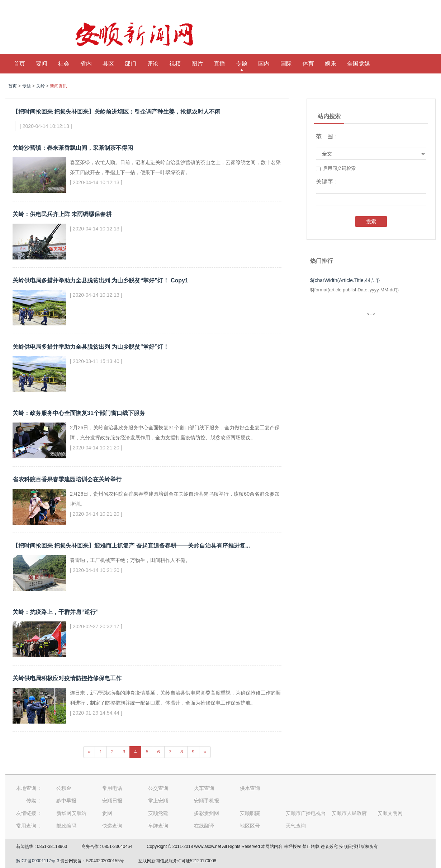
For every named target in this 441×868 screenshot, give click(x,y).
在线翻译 (204, 826)
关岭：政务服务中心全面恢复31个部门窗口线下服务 (79, 413)
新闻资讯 (58, 86)
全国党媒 (359, 64)
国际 (286, 64)
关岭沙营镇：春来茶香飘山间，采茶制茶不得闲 (73, 148)
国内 (264, 64)
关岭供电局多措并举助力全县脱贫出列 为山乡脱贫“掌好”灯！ (91, 347)
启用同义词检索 (336, 168)
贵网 (107, 813)
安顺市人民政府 (349, 813)
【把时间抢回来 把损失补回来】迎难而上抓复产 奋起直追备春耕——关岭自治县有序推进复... (131, 546)
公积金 (64, 788)
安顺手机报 (207, 801)
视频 (175, 64)
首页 (19, 64)
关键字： (327, 182)
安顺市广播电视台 (306, 813)
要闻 (42, 64)
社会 (64, 64)
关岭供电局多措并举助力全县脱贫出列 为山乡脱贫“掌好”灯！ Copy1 (100, 280)
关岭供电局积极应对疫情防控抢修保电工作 (67, 678)
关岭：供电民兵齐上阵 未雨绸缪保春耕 (62, 214)
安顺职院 (250, 813)
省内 (86, 64)
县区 (108, 64)
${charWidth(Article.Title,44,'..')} (345, 280)
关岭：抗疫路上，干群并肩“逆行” (56, 612)
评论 (153, 64)
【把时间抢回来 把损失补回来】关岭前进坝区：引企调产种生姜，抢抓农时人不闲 (117, 112)
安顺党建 (158, 813)
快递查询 (112, 826)
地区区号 (250, 826)
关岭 (41, 86)
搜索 (371, 221)
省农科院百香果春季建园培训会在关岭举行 (67, 479)
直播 (219, 64)
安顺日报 (112, 801)
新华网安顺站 (71, 813)
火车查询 (204, 788)
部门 (131, 64)
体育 (308, 64)
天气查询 (296, 826)
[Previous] (89, 752)
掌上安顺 (158, 801)
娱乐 (331, 64)
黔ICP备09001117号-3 (38, 861)
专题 (242, 64)
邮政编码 (66, 826)
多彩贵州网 (207, 813)
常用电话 (112, 788)
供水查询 (250, 788)
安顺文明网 (390, 813)
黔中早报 (66, 801)
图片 (197, 64)
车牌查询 (158, 826)
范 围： (327, 136)
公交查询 (158, 788)
